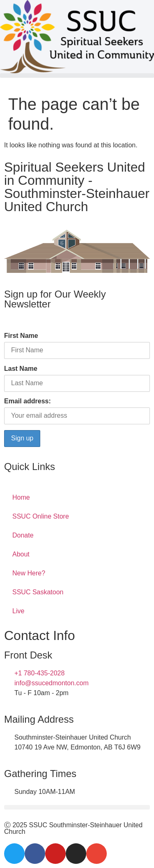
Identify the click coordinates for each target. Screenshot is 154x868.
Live (18, 611)
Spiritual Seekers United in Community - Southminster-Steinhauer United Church (77, 187)
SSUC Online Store (41, 516)
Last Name (21, 369)
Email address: (28, 401)
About (21, 554)
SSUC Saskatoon (38, 592)
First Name (21, 336)
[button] (77, 76)
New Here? (29, 573)
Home (21, 497)
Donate (23, 535)
